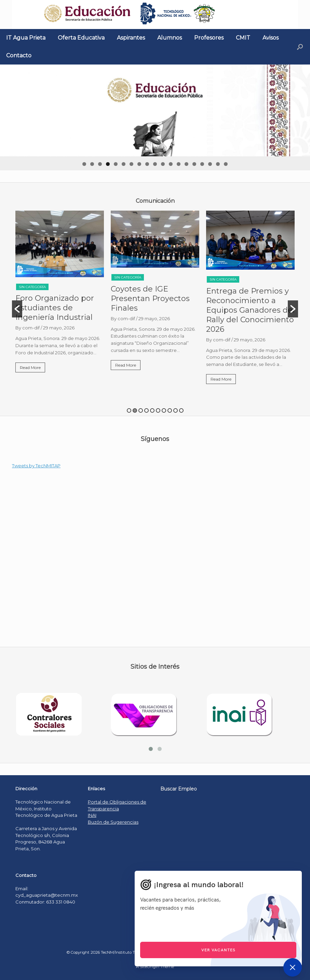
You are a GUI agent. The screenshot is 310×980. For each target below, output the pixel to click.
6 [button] (158, 410)
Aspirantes (131, 38)
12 (171, 164)
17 (210, 164)
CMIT (243, 38)
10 (155, 164)
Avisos (271, 38)
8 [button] (170, 410)
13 (179, 164)
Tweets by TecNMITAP (36, 466)
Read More (30, 367)
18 (218, 164)
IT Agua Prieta (26, 38)
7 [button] (164, 410)
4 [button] (146, 410)
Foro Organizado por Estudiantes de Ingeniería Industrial (55, 308)
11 (163, 164)
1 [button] (129, 410)
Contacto (19, 55)
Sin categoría (32, 287)
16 (202, 164)
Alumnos (170, 38)
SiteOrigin (150, 967)
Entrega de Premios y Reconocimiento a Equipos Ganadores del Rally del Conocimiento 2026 (250, 310)
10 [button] (181, 410)
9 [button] (176, 410)
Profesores (209, 38)
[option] (60, 294)
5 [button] (152, 410)
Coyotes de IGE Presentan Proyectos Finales (150, 299)
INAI (92, 815)
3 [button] (141, 410)
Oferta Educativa (81, 38)
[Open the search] (300, 47)
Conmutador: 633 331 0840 (45, 902)
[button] (17, 309)
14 (186, 164)
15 (194, 164)
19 (226, 164)
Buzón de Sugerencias (113, 822)
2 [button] (135, 410)
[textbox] (155, 201)
